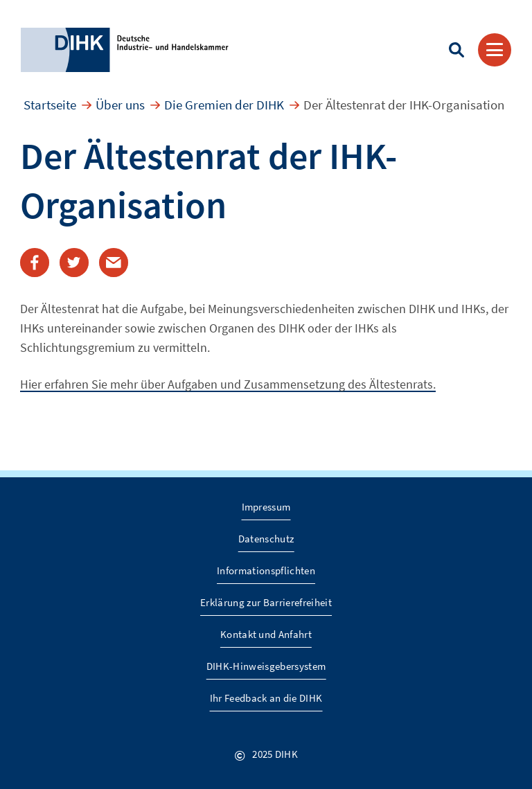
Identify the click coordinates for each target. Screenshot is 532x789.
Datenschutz (266, 539)
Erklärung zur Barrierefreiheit (266, 602)
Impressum (266, 507)
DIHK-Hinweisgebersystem (266, 666)
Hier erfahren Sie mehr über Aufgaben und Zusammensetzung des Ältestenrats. (228, 384)
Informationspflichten (266, 570)
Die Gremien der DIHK (224, 105)
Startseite (50, 105)
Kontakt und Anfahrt (266, 634)
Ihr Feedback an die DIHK (266, 698)
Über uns (120, 105)
